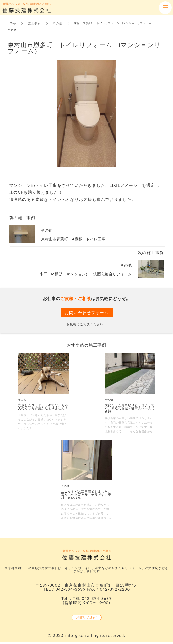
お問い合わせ (87, 617)
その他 (57, 23)
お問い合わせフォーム (87, 312)
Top (13, 23)
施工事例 (34, 23)
